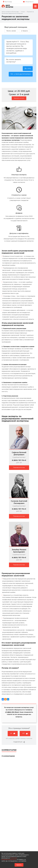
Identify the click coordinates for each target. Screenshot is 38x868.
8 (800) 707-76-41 (19, 460)
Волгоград (8, 2)
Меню (35, 6)
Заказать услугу (19, 98)
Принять (19, 865)
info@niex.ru (29, 2)
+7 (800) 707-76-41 (12, 712)
